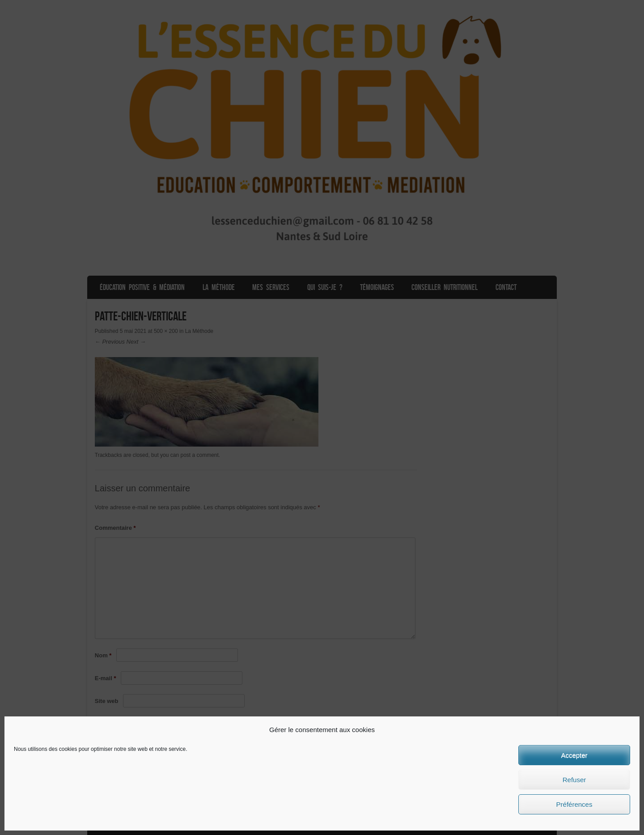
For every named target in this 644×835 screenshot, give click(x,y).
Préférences (574, 804)
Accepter (574, 755)
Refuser (574, 780)
